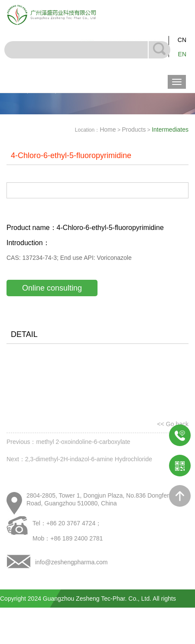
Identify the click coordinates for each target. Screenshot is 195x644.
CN (182, 40)
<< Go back (173, 424)
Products (134, 129)
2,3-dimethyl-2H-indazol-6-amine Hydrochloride (89, 459)
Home (108, 129)
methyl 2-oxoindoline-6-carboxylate (83, 442)
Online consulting (52, 288)
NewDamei (180, 635)
